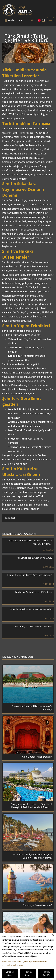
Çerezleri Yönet (10, 973)
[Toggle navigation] (50, 20)
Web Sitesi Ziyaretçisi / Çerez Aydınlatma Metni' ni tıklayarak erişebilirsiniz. (24, 963)
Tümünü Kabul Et (46, 973)
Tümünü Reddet (28, 973)
